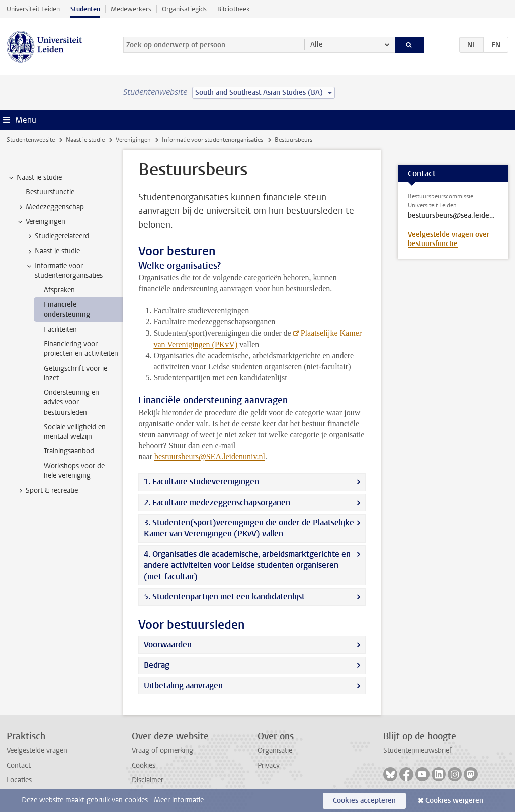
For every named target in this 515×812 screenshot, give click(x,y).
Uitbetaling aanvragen (183, 685)
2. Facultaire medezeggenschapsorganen (217, 502)
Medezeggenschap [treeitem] (50, 207)
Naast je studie (85, 140)
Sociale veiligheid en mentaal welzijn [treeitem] (75, 432)
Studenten (85, 9)
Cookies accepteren (364, 801)
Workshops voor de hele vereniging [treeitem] (74, 471)
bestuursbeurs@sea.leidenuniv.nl (453, 216)
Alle (317, 45)
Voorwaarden (168, 645)
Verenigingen (133, 140)
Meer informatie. (180, 800)
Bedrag (157, 665)
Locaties (19, 780)
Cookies (144, 765)
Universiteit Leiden (33, 9)
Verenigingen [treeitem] (41, 222)
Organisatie (275, 750)
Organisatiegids (184, 9)
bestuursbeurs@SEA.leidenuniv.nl (210, 457)
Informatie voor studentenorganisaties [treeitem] (64, 271)
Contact (19, 765)
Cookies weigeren (454, 801)
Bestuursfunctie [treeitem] (50, 192)
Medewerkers (131, 9)
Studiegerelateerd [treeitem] (57, 236)
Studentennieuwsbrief (417, 750)
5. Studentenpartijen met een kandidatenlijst (224, 596)
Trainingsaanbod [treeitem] (69, 451)
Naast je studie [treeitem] (34, 178)
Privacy (269, 765)
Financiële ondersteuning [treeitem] (67, 309)
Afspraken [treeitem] (59, 290)
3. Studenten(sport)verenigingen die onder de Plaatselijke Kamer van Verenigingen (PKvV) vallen (249, 528)
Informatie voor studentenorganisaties (212, 140)
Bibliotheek (234, 9)
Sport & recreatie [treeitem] (47, 491)
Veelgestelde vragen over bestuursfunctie (449, 239)
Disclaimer (148, 780)
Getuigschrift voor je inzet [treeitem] (75, 373)
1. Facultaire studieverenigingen (201, 482)
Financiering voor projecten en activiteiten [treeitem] (81, 349)
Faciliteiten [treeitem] (60, 329)
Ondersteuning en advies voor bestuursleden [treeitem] (71, 402)
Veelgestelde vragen (37, 750)
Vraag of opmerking (162, 750)
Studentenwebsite (31, 140)
